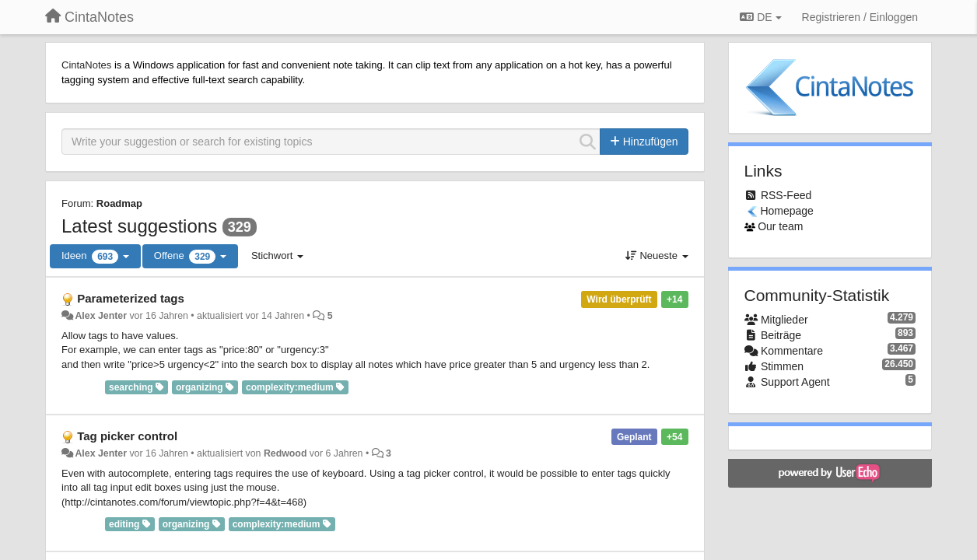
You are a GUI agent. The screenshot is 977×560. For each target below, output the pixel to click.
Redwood (285, 453)
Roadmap (119, 203)
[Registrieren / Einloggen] (860, 17)
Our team (780, 226)
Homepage (787, 211)
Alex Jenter (101, 316)
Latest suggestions (139, 226)
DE (760, 17)
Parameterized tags (131, 298)
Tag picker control (127, 436)
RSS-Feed (786, 195)
